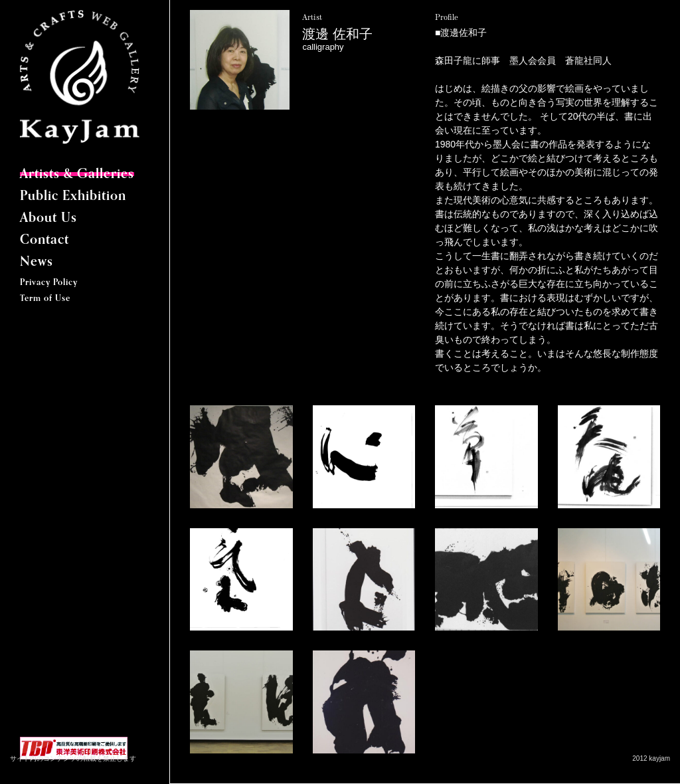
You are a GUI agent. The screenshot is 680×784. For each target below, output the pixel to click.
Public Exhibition (73, 197)
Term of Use (45, 299)
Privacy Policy (49, 283)
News (37, 262)
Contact (44, 241)
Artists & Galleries (77, 175)
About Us (48, 219)
